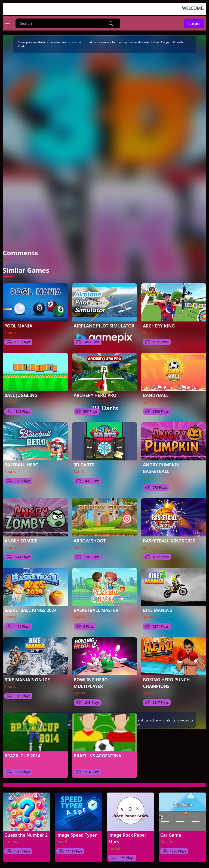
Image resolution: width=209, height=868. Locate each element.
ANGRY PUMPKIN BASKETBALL (161, 468)
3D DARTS (84, 465)
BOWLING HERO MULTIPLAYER (91, 683)
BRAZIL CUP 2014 (22, 756)
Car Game (171, 835)
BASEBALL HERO (21, 465)
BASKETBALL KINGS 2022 (169, 541)
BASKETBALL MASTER (96, 610)
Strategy (12, 842)
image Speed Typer (76, 835)
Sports (10, 333)
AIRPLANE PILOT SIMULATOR (104, 326)
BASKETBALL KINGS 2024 (30, 610)
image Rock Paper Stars (127, 838)
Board (62, 842)
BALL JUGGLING (21, 395)
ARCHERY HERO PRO (95, 395)
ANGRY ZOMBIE (21, 541)
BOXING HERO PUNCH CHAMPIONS (166, 683)
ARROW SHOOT (90, 541)
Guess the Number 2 (26, 835)
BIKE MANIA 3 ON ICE (27, 680)
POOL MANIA (18, 326)
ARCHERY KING (159, 326)
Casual (114, 848)
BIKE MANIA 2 (158, 610)
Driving (167, 842)
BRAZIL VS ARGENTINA (98, 756)
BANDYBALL (156, 395)
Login (194, 23)
